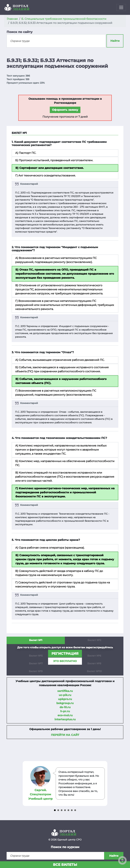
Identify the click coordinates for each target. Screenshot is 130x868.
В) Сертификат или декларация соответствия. (50, 168)
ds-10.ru (65, 707)
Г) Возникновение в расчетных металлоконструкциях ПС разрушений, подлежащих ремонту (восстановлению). (56, 393)
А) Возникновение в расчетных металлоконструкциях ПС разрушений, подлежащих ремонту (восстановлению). (56, 260)
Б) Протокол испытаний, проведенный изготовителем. (54, 160)
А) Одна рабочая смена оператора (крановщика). (50, 548)
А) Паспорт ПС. (26, 153)
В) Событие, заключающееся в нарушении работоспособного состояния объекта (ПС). (61, 381)
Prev (26, 783)
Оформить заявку (65, 110)
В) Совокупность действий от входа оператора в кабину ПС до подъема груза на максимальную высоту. (59, 573)
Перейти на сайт (65, 735)
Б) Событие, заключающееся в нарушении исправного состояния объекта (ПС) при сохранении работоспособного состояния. (62, 369)
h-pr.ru (65, 711)
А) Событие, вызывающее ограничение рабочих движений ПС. (60, 360)
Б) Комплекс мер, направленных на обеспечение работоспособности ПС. (65, 463)
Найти (115, 41)
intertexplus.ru (65, 719)
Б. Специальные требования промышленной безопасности (64, 19)
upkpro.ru (65, 699)
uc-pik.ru (65, 695)
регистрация (65, 654)
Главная (12, 19)
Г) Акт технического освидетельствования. (45, 176)
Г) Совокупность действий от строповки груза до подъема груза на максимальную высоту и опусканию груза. (63, 584)
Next (104, 783)
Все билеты (65, 865)
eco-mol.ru (65, 715)
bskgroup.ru (65, 703)
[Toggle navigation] (121, 7)
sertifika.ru (65, 691)
